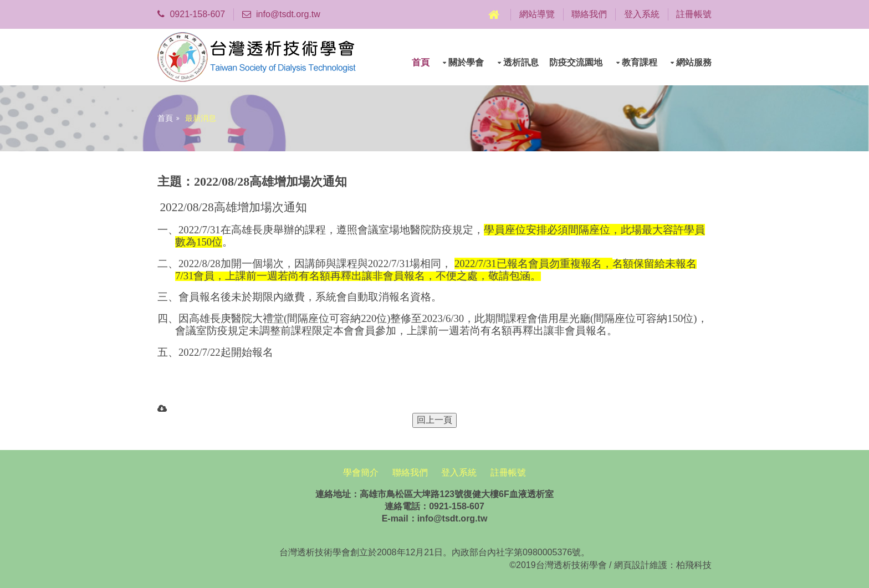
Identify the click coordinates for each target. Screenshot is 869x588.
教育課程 (640, 62)
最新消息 (201, 118)
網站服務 (694, 62)
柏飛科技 (694, 565)
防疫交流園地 (576, 62)
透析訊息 (521, 62)
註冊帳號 (694, 14)
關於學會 (466, 62)
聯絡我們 (589, 14)
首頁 (421, 62)
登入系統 (642, 14)
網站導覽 (537, 14)
